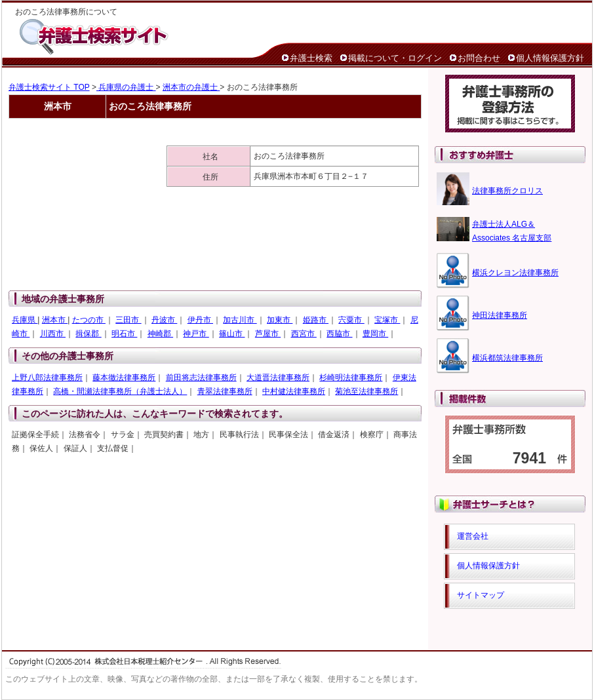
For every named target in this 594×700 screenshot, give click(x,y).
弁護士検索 (311, 58)
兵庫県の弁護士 (126, 87)
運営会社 (473, 536)
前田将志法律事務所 (201, 378)
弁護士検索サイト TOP (49, 87)
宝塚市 (387, 320)
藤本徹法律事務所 (124, 378)
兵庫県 (25, 320)
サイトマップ (481, 595)
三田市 (128, 320)
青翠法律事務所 (225, 391)
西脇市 (339, 334)
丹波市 (164, 320)
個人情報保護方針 (550, 58)
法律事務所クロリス (507, 191)
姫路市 (316, 320)
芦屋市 (268, 334)
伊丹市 (200, 320)
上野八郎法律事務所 (47, 378)
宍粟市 (351, 320)
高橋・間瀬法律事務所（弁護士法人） (120, 391)
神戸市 (196, 334)
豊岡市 (375, 334)
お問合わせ (479, 58)
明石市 (124, 334)
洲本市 (55, 320)
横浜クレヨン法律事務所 (515, 273)
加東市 (280, 320)
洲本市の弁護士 (191, 87)
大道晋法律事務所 (278, 378)
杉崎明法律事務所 (351, 378)
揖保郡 (88, 334)
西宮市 (304, 334)
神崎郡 (160, 334)
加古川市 (240, 320)
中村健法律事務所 (294, 391)
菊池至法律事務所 (366, 391)
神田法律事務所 (500, 315)
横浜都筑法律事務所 (507, 358)
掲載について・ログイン (395, 58)
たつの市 (89, 320)
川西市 (53, 334)
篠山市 (232, 334)
